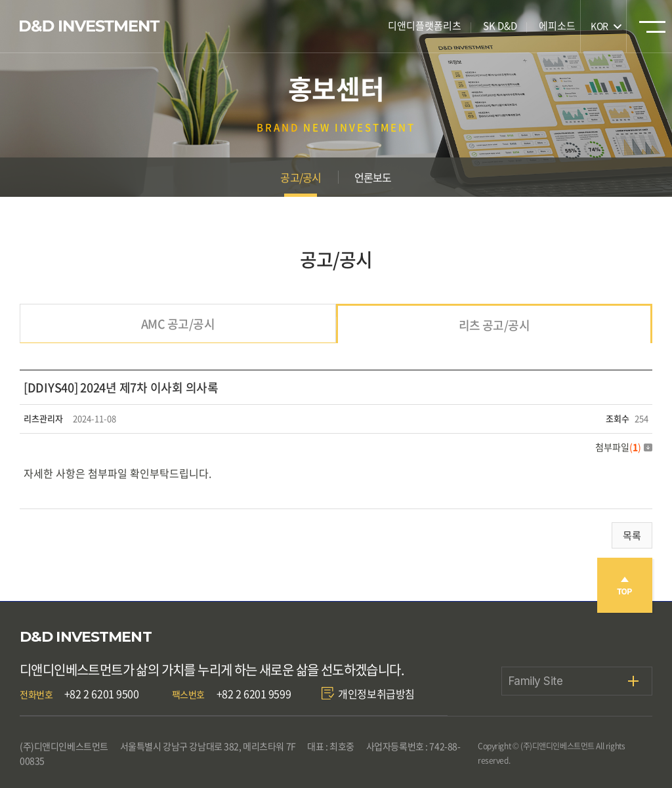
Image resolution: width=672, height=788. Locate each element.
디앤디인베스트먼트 (90, 26)
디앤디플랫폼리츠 (425, 26)
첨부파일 (624, 447)
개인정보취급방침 (376, 694)
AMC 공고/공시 (178, 324)
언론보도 (373, 177)
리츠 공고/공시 (494, 325)
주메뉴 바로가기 (0, 0)
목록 (632, 535)
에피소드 (557, 26)
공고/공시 (301, 177)
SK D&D (500, 26)
